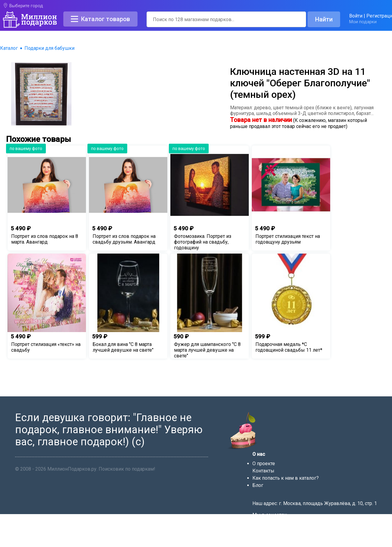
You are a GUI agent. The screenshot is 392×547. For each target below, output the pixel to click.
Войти (356, 16)
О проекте (264, 464)
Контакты (263, 471)
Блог (258, 485)
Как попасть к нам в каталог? (286, 478)
